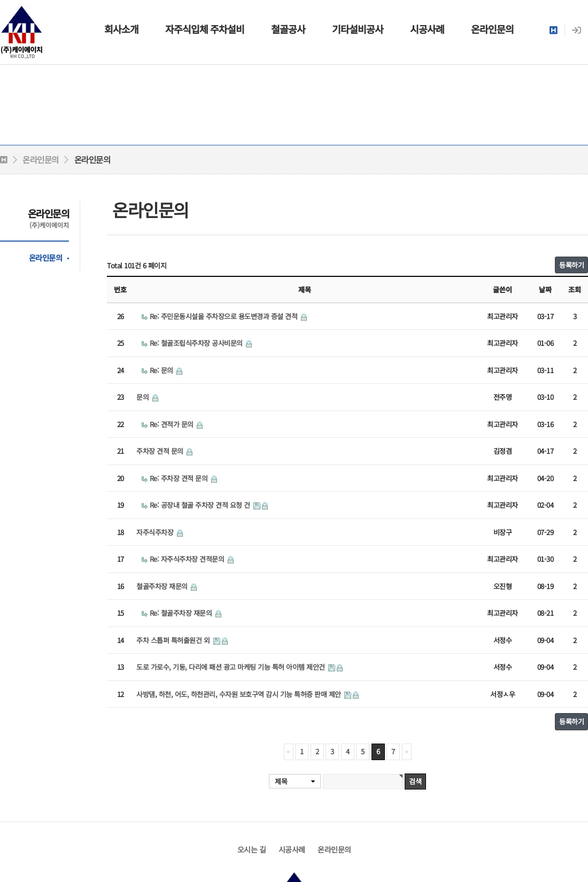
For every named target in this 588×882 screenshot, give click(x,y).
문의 (144, 397)
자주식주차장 (156, 532)
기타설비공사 (358, 29)
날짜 (545, 289)
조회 (575, 289)
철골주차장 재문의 (163, 586)
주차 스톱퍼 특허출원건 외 (174, 640)
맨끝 (407, 752)
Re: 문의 (163, 370)
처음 (289, 752)
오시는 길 (252, 849)
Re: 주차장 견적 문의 (180, 478)
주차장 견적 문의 (161, 451)
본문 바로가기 (0, 0)
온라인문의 (492, 29)
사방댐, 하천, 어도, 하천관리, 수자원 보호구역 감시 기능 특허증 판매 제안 (239, 694)
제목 (281, 781)
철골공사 (288, 29)
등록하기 (571, 265)
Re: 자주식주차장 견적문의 (188, 559)
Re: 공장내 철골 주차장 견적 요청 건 (201, 505)
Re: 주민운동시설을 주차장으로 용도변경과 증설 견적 (225, 316)
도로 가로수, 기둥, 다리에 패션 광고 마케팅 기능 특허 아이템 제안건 (231, 667)
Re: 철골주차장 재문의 (182, 613)
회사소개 (121, 29)
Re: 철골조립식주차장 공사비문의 (197, 343)
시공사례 (427, 29)
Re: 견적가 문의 (173, 424)
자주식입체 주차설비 (205, 29)
